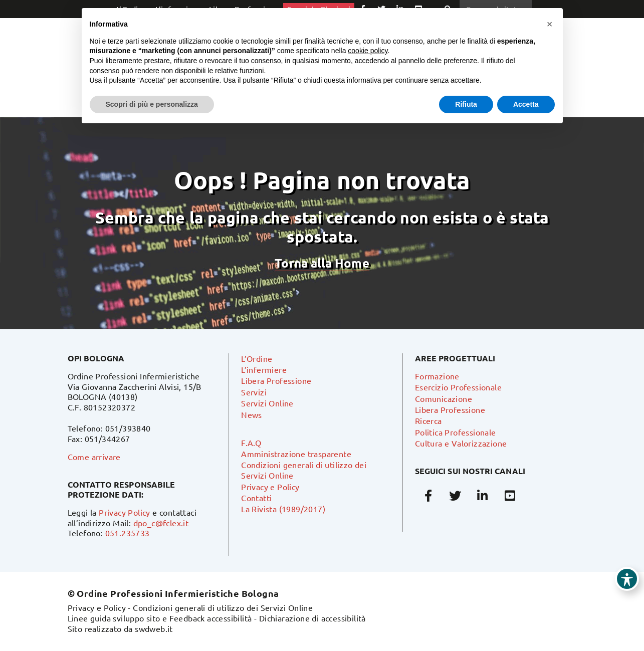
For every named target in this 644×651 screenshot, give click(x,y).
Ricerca (428, 420)
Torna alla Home (322, 263)
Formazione (437, 376)
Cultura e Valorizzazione (461, 443)
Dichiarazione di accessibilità (312, 618)
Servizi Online (267, 403)
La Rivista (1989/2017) (283, 509)
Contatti (256, 498)
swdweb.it (154, 628)
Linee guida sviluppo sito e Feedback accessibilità (160, 618)
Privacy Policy (125, 512)
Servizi (254, 392)
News (252, 414)
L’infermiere (264, 369)
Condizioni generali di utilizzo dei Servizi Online (223, 607)
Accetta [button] (526, 104)
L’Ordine (257, 358)
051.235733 (128, 533)
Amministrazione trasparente (296, 454)
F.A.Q (251, 443)
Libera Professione (276, 380)
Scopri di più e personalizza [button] (152, 104)
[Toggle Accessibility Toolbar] (627, 579)
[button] (550, 24)
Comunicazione (444, 398)
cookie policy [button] (368, 51)
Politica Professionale (456, 432)
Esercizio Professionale (458, 387)
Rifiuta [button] (466, 104)
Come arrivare (94, 457)
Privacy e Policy (270, 487)
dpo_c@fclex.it (161, 523)
